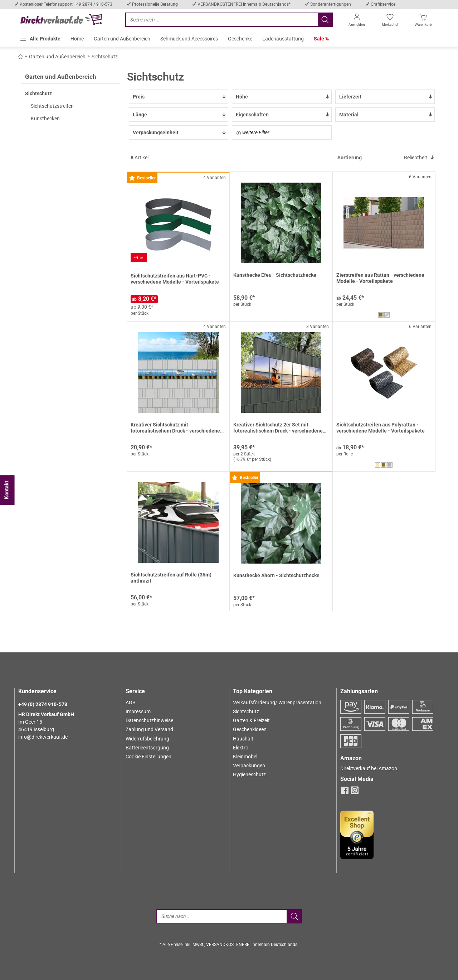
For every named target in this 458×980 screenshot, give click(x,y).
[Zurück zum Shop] (20, 56)
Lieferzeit (386, 97)
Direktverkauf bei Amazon (369, 768)
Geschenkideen (250, 729)
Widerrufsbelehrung (147, 739)
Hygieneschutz (249, 774)
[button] (40, 39)
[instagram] (355, 792)
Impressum (138, 711)
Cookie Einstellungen (148, 757)
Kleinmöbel (245, 757)
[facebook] (345, 792)
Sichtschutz (246, 711)
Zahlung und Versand (149, 729)
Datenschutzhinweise (149, 720)
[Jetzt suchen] (221, 20)
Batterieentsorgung (147, 748)
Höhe (283, 97)
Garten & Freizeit (251, 720)
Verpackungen (249, 766)
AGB (131, 703)
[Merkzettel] (390, 21)
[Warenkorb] (423, 21)
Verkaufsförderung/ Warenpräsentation (277, 703)
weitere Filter (253, 132)
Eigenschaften (283, 115)
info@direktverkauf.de (43, 737)
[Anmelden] (357, 21)
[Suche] (222, 916)
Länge (180, 115)
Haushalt (243, 739)
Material (386, 115)
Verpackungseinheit (180, 132)
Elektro (241, 748)
